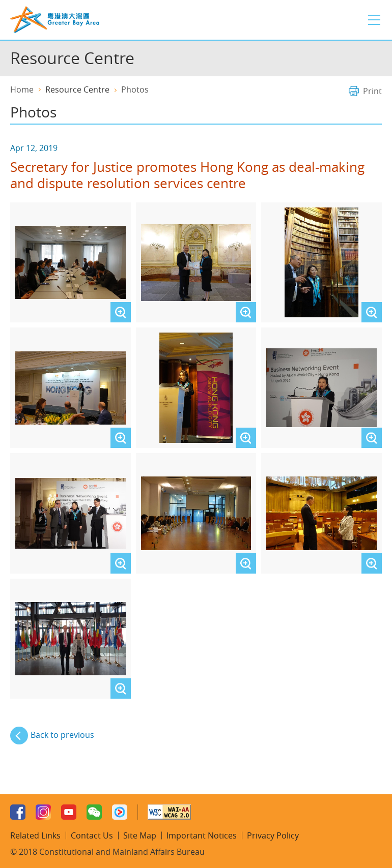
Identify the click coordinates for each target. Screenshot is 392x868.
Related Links (35, 835)
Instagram (43, 812)
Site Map (140, 835)
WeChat (94, 812)
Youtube (69, 812)
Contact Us (92, 835)
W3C (169, 812)
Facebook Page (18, 812)
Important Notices (202, 835)
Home (22, 89)
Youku (120, 812)
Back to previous (62, 735)
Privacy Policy (273, 835)
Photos (135, 89)
